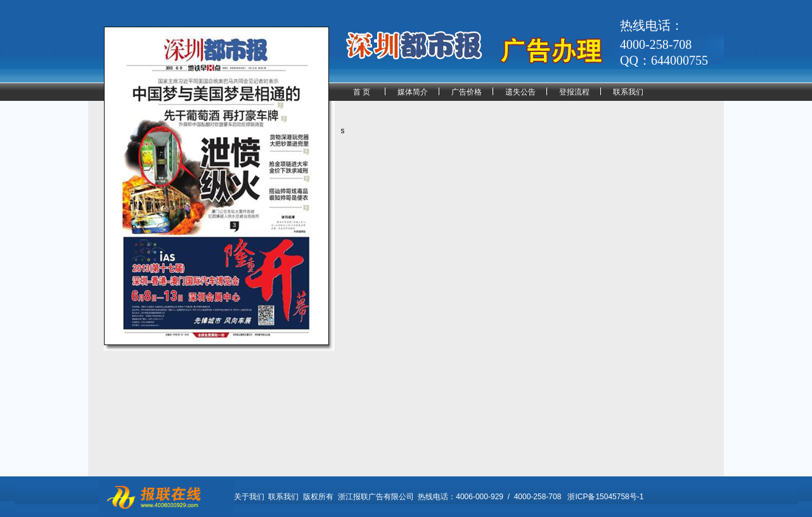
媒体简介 (413, 92)
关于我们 (249, 497)
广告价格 (467, 92)
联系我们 (628, 92)
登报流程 (574, 92)
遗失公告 (520, 92)
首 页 (362, 92)
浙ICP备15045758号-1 (605, 497)
